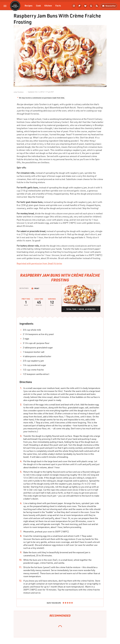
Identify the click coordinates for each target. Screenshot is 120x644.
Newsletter (109, 6)
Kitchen (48, 6)
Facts (58, 6)
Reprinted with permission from (39, 263)
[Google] (91, 6)
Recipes (29, 6)
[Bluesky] (85, 6)
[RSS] (97, 6)
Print (35, 288)
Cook (38, 6)
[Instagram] (74, 6)
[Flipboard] (80, 6)
